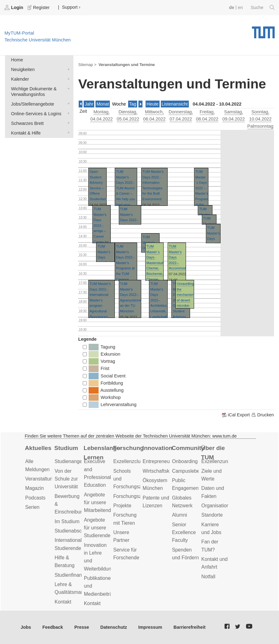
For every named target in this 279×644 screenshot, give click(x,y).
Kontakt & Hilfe (67, 133)
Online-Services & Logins (67, 113)
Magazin (35, 488)
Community (188, 448)
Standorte (212, 515)
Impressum (150, 627)
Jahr (89, 104)
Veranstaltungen (43, 479)
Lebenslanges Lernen (102, 453)
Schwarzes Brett (67, 123)
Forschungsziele (131, 496)
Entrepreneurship (162, 461)
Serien (32, 507)
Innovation (158, 448)
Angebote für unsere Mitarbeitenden (100, 503)
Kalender (67, 79)
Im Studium (67, 521)
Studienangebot (72, 461)
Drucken (263, 415)
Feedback (53, 627)
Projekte (122, 506)
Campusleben (187, 471)
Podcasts (35, 498)
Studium (66, 448)
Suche (263, 7)
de (232, 7)
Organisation (215, 506)
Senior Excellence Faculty (184, 533)
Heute (152, 104)
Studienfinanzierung (76, 575)
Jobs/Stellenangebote (67, 104)
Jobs (26, 627)
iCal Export (236, 415)
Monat (103, 104)
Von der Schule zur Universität (66, 479)
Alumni (179, 515)
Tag (133, 104)
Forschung (128, 448)
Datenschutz (114, 627)
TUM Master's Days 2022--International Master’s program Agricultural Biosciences (100, 300)
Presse (82, 627)
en (240, 7)
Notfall (208, 577)
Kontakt (63, 602)
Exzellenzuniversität (223, 461)
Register (39, 7)
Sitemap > (87, 65)
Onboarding (185, 461)
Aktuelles (38, 448)
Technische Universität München (263, 30)
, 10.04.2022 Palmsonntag (260, 119)
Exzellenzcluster (131, 461)
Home (17, 60)
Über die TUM (213, 453)
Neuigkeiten (67, 69)
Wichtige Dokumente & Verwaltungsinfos (67, 88)
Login (14, 7)
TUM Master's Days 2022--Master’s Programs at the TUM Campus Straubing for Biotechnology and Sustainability (127, 274)
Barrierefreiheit (190, 627)
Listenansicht (175, 104)
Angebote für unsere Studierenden (99, 528)
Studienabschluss (74, 531)
